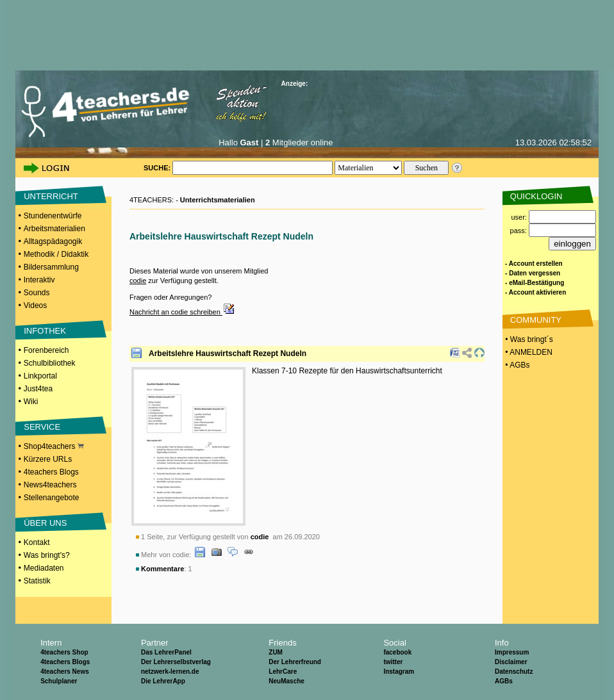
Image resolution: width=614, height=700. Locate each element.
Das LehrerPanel (166, 652)
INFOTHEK (45, 331)
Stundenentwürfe (53, 216)
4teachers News (65, 672)
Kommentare (162, 569)
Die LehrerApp (163, 681)
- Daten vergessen (533, 273)
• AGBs (517, 365)
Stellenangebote (52, 498)
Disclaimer (511, 662)
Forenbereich (46, 350)
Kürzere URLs (48, 459)
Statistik (37, 581)
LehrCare (283, 672)
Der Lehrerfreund (295, 662)
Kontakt (37, 542)
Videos (35, 305)
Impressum (512, 652)
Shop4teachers (54, 446)
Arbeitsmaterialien (54, 229)
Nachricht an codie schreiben (182, 312)
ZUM (276, 652)
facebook (397, 652)
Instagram (399, 672)
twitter (393, 662)
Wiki (31, 402)
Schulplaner (59, 681)
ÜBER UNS (45, 523)
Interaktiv (39, 280)
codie (138, 281)
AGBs (504, 681)
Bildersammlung (51, 267)
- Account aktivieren (535, 292)
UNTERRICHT (51, 196)
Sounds (37, 293)
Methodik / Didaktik (56, 254)
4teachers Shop (64, 652)
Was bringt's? (47, 555)
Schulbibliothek (50, 363)
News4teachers (50, 485)
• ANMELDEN (528, 352)
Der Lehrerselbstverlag (176, 662)
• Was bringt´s (528, 339)
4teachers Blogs (51, 472)
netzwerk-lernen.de (170, 672)
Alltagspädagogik (53, 241)
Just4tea (38, 389)
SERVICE (42, 427)
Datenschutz (514, 672)
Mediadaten (44, 568)
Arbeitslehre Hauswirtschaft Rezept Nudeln (228, 354)
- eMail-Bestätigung (535, 283)
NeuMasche (286, 681)
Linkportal (40, 376)
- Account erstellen (534, 264)
